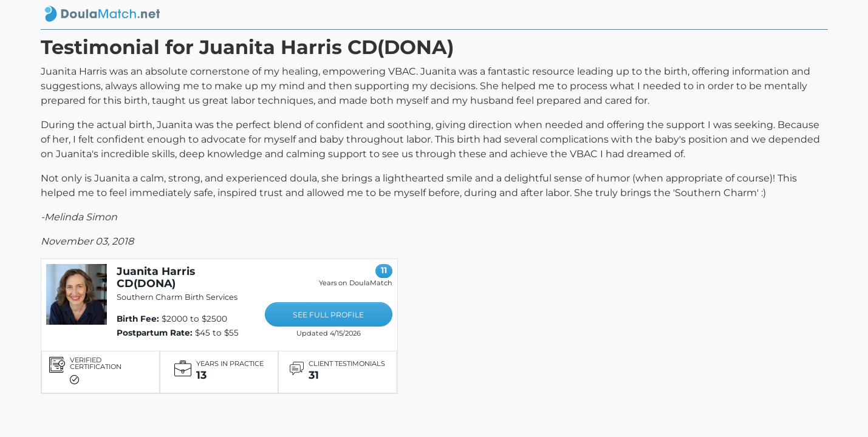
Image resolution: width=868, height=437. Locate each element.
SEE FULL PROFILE (328, 315)
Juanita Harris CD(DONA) (156, 277)
